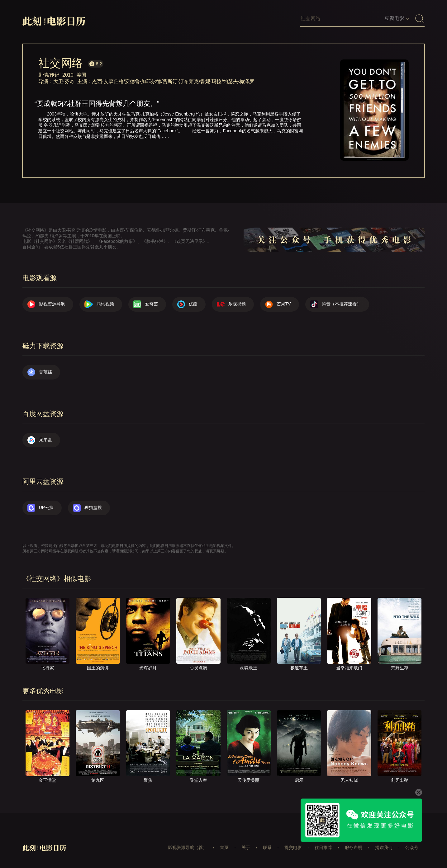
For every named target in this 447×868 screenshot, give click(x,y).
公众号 (412, 847)
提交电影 (293, 847)
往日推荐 (323, 847)
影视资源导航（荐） (188, 847)
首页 (224, 847)
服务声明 (354, 847)
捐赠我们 (384, 847)
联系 (267, 847)
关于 (246, 847)
